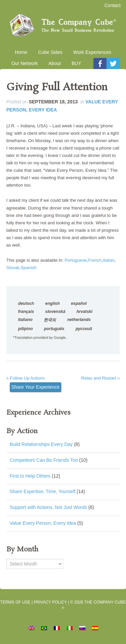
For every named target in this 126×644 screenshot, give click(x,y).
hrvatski (85, 312)
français (26, 312)
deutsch (26, 303)
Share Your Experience (35, 387)
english (53, 303)
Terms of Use (15, 602)
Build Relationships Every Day (41, 444)
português (54, 329)
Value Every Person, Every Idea (43, 523)
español (79, 303)
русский (84, 329)
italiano (25, 320)
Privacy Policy (50, 602)
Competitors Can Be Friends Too (44, 460)
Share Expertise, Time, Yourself (43, 491)
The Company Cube (63, 25)
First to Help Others (30, 476)
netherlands (79, 320)
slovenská (55, 312)
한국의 (50, 320)
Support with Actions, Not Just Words (48, 507)
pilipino (26, 329)
